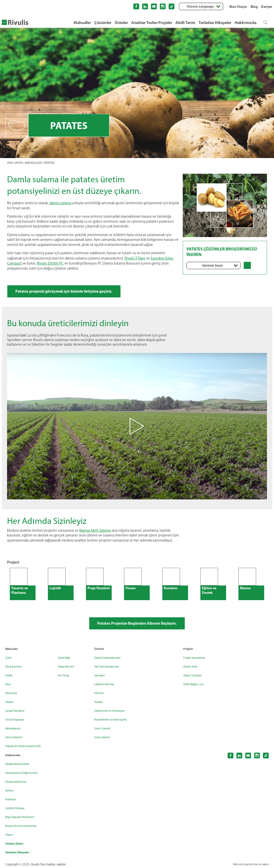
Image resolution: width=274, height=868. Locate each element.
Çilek (9, 664)
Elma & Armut (16, 673)
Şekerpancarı (15, 735)
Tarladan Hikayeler (215, 22)
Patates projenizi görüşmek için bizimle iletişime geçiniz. (79, 292)
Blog (254, 7)
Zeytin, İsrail (192, 673)
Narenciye (13, 699)
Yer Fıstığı (49, 695)
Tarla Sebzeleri (16, 744)
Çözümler (103, 22)
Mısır (9, 691)
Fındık (10, 682)
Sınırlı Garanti (105, 735)
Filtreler (100, 699)
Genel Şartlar (104, 744)
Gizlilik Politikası (17, 806)
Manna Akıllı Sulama (95, 534)
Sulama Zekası (17, 841)
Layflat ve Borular (107, 691)
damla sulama (60, 203)
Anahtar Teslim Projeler (152, 22)
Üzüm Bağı (50, 677)
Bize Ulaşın (238, 7)
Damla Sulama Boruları (111, 664)
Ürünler (121, 22)
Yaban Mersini (52, 686)
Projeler (189, 655)
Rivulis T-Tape (135, 258)
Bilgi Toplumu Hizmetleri (23, 815)
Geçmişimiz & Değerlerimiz (25, 770)
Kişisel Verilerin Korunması (25, 823)
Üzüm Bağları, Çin (196, 691)
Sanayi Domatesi (18, 717)
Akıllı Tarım (185, 22)
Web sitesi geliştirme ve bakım (248, 863)
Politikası (12, 797)
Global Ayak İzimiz (19, 779)
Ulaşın (10, 832)
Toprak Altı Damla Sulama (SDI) (55, 666)
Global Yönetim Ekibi (21, 762)
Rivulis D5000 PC (50, 263)
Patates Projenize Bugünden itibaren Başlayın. (137, 629)
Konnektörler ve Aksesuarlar (116, 726)
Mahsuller (82, 22)
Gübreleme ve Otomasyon (114, 717)
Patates (11, 708)
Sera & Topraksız (17, 726)
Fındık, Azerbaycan (198, 664)
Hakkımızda (246, 22)
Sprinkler (101, 682)
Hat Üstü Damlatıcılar (110, 673)
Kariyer (267, 7)
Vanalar (100, 708)
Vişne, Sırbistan (195, 682)
